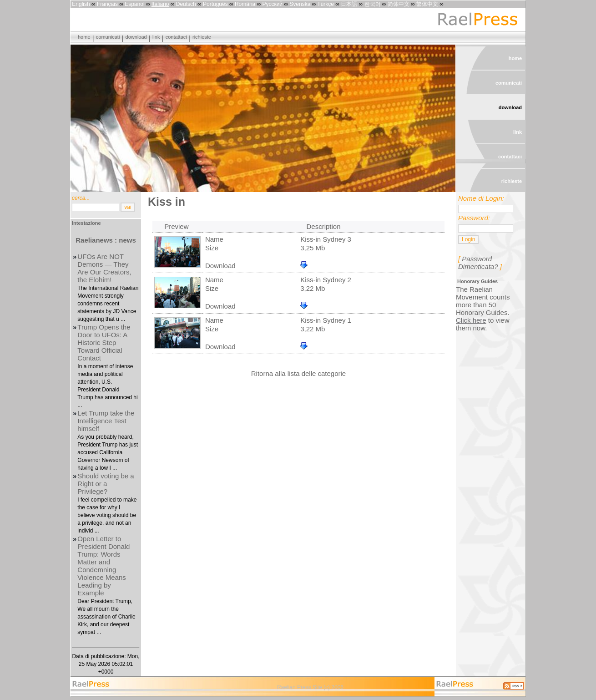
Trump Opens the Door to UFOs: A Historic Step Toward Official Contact (104, 342)
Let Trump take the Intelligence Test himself (106, 421)
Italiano (160, 4)
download (136, 37)
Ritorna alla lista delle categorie (298, 373)
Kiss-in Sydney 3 (326, 239)
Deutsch (186, 4)
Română (245, 4)
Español (134, 4)
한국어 (373, 4)
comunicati (108, 37)
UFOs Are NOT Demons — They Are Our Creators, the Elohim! (104, 268)
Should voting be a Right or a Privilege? (106, 484)
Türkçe (326, 4)
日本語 (349, 4)
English (81, 4)
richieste (202, 37)
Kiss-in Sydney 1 (326, 320)
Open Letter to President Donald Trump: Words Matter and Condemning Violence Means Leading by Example (104, 566)
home (84, 37)
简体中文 (399, 4)
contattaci (176, 37)
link (156, 37)
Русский (273, 4)
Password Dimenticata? (478, 263)
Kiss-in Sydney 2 (326, 280)
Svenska (300, 4)
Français (107, 4)
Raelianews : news (106, 240)
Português (215, 4)
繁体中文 (427, 4)
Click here (471, 320)
